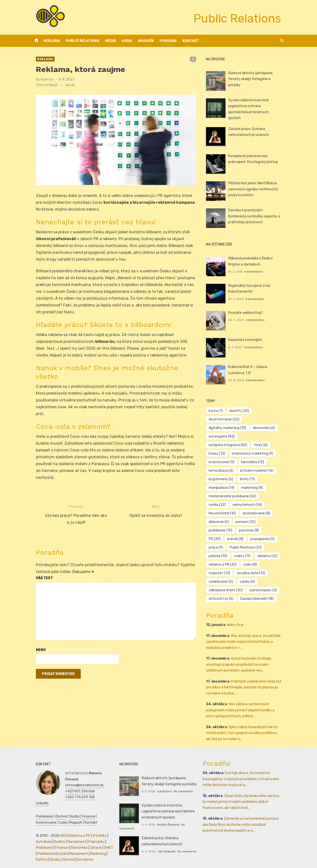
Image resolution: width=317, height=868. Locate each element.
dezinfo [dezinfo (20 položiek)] (241, 409)
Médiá (111, 41)
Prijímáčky (92, 834)
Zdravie (92, 840)
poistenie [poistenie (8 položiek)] (220, 529)
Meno (37, 637)
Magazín (146, 41)
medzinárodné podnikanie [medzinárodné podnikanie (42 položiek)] (234, 495)
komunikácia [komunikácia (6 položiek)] (223, 469)
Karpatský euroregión (246, 338)
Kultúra (37, 852)
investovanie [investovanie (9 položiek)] (223, 461)
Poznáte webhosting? (247, 311)
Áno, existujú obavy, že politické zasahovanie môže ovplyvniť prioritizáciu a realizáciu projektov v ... (245, 640)
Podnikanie (40, 809)
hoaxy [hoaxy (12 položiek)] (239, 444)
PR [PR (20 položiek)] (243, 529)
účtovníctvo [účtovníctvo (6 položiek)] (223, 597)
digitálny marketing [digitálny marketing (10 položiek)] (229, 426)
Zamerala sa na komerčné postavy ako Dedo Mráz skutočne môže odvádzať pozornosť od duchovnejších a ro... (244, 823)
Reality (55, 834)
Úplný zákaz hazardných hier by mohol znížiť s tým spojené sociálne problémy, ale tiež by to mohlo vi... (246, 731)
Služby (70, 809)
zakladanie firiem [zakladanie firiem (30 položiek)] (227, 589)
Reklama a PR (75, 828)
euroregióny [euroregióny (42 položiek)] (223, 435)
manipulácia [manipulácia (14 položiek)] (223, 486)
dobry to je (237, 623)
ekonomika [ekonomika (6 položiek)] (265, 426)
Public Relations (83, 41)
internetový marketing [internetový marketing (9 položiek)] (231, 452)
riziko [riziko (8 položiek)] (252, 563)
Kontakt (191, 41)
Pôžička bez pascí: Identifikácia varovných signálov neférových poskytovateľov (255, 187)
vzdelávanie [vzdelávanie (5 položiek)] (222, 580)
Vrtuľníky (95, 828)
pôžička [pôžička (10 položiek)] (258, 546)
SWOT (104, 840)
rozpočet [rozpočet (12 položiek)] (221, 572)
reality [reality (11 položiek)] (218, 555)
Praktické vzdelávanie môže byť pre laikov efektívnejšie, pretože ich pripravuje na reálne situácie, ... (246, 686)
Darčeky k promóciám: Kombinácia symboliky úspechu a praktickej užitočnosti (257, 214)
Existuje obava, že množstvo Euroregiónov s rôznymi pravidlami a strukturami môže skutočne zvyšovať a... (242, 777)
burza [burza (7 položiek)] (217, 409)
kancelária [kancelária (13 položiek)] (254, 461)
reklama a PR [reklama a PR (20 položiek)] (224, 563)
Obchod (57, 809)
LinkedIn (67, 796)
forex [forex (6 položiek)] (217, 444)
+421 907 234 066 (76, 784)
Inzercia (43, 79)
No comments (182, 790)
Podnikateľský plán (47, 846)
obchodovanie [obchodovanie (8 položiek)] (224, 512)
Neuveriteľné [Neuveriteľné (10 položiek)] (260, 503)
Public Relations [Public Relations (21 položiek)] (226, 546)
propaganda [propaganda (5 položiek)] (222, 537)
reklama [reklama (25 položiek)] (243, 555)
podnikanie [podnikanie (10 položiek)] (249, 520)
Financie (84, 809)
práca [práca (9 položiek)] (248, 537)
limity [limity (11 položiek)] (249, 478)
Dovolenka (81, 852)
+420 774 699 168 (76, 790)
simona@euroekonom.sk (80, 778)
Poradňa (168, 41)
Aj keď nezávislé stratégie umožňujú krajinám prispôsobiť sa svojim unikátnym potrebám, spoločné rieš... (240, 663)
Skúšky (51, 852)
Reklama (52, 41)
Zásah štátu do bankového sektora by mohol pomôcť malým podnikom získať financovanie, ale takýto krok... (245, 800)
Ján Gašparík (165, 850)
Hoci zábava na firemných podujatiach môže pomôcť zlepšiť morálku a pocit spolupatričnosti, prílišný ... (246, 709)
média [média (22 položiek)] (273, 495)
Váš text (40, 565)
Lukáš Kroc (163, 790)
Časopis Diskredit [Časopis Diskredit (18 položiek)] (258, 597)
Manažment (73, 834)
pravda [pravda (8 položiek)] (264, 529)
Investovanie (42, 815)
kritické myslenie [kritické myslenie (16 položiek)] (258, 469)
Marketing (92, 846)
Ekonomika (75, 840)
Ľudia (127, 41)
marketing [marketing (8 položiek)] (253, 486)
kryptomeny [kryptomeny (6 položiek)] (222, 478)
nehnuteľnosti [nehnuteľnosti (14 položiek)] (225, 503)
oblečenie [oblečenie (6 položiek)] (254, 512)
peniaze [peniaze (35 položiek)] (220, 520)
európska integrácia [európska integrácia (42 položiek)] (262, 435)
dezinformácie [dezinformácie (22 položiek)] (225, 418)
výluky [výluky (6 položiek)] (249, 580)
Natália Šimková (167, 823)
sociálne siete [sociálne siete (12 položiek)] (252, 572)
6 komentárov (255, 270)
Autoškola (40, 834)
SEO (59, 828)
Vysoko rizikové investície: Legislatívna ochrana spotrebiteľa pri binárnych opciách (256, 106)
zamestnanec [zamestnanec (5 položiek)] (265, 589)
